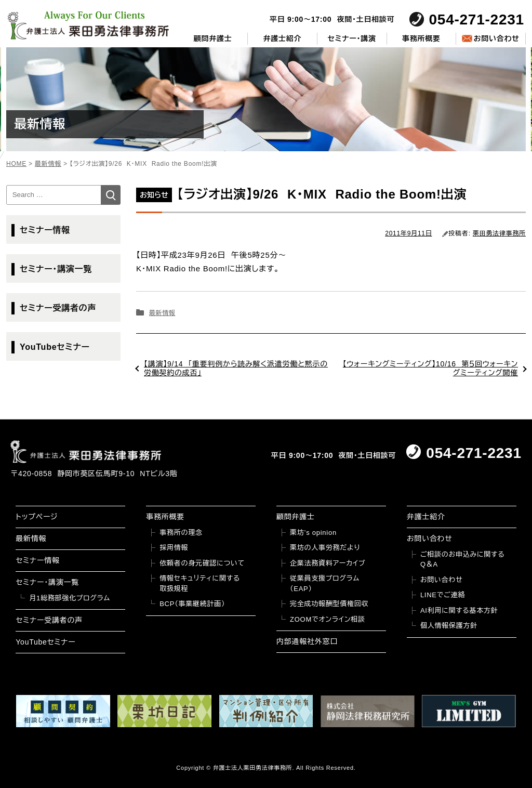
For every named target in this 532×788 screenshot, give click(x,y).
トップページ (37, 517)
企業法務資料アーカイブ (328, 563)
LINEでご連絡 (443, 595)
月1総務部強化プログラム (70, 598)
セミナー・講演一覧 (56, 269)
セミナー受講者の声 (58, 308)
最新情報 (162, 313)
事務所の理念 (181, 533)
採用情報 (174, 548)
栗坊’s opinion (313, 533)
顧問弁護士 (213, 38)
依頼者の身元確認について (202, 563)
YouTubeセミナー (55, 347)
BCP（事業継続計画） (192, 604)
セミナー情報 (45, 230)
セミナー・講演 (352, 38)
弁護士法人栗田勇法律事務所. (254, 768)
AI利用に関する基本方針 (459, 610)
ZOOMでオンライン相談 (328, 619)
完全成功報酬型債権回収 (329, 604)
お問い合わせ (496, 38)
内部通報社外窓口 (307, 641)
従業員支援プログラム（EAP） (325, 583)
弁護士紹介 (283, 38)
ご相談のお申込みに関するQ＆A (463, 560)
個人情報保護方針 (449, 626)
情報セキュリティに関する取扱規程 (200, 583)
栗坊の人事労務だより (325, 548)
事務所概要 (421, 38)
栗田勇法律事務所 (499, 233)
